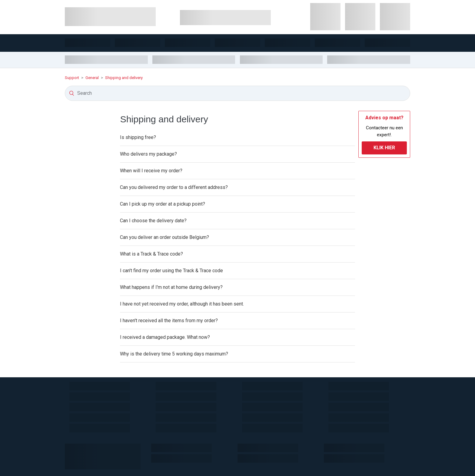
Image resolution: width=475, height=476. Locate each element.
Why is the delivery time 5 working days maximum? (174, 354)
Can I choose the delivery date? (153, 221)
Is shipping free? (138, 137)
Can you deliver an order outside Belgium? (164, 237)
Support (72, 78)
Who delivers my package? (148, 154)
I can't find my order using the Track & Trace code (171, 271)
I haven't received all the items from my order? (169, 321)
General (92, 78)
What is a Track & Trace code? (151, 254)
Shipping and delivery (124, 78)
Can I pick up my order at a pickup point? (163, 204)
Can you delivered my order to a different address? (174, 187)
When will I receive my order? (151, 171)
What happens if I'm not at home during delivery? (171, 287)
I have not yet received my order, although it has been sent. (182, 304)
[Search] (237, 93)
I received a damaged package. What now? (165, 337)
